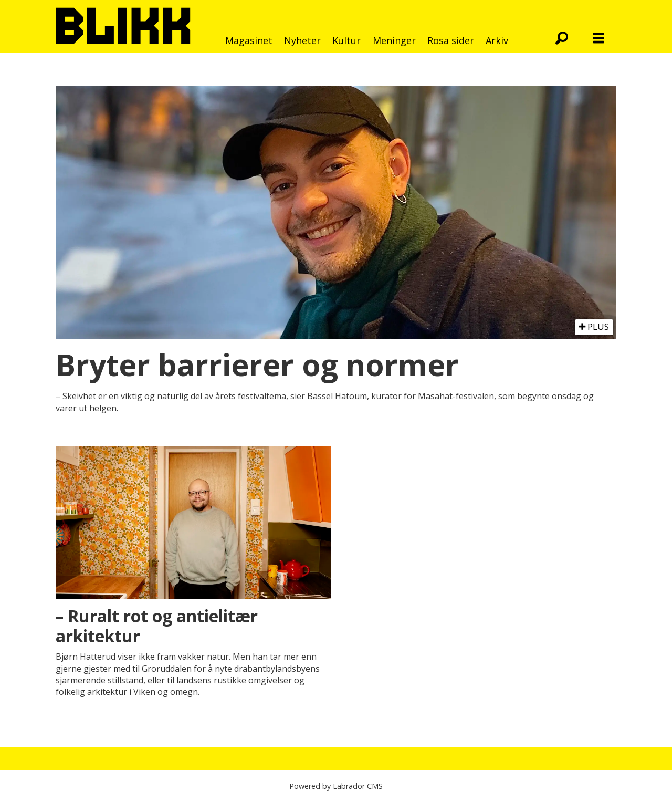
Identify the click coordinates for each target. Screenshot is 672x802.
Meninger (394, 40)
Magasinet (249, 40)
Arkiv (497, 40)
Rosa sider (451, 40)
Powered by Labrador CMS (336, 786)
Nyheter (302, 40)
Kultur (346, 40)
